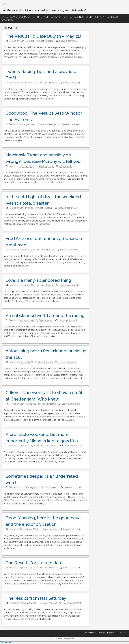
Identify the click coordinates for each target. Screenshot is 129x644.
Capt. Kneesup (46, 41)
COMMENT (25, 17)
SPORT (89, 17)
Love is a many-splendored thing (38, 280)
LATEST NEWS (9, 17)
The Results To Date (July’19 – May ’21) (43, 36)
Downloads (112, 17)
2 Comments (66, 166)
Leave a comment (68, 41)
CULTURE (56, 17)
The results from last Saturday (36, 598)
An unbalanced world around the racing (45, 315)
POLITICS (67, 17)
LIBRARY (100, 17)
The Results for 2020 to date (34, 563)
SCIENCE (79, 17)
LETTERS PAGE (41, 17)
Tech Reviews (120, 633)
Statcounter (6, 642)
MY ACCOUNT (9, 20)
